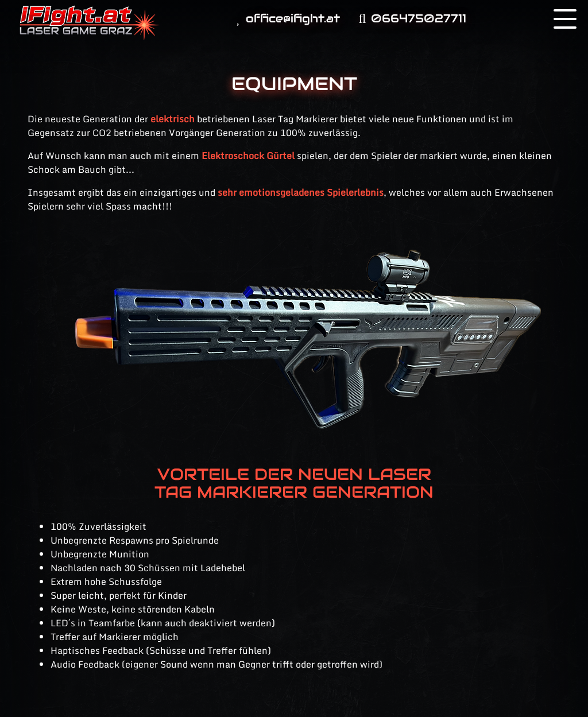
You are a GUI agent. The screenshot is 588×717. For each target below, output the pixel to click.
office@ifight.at (288, 18)
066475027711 (412, 18)
